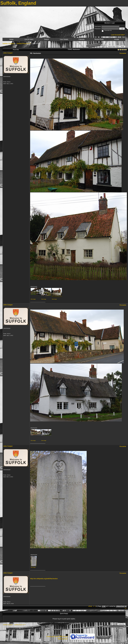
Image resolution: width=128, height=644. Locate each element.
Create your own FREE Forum (57, 637)
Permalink (123, 53)
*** (126, 609)
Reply (123, 47)
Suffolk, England (9, 44)
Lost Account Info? (118, 35)
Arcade (117, 39)
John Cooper (8, 53)
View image (33, 299)
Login (122, 29)
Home (11, 39)
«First (90, 606)
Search (46, 39)
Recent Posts (99, 39)
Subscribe (121, 624)
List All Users (29, 39)
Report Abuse (63, 639)
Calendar (82, 39)
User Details (64, 39)
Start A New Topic (113, 47)
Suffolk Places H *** (24, 44)
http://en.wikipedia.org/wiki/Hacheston (44, 579)
